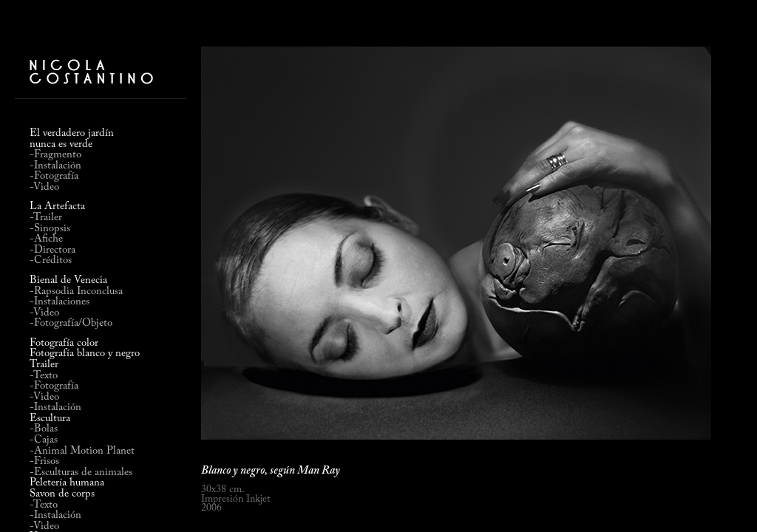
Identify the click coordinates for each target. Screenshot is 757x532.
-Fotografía (54, 176)
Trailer (44, 365)
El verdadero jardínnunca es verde (72, 139)
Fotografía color (64, 344)
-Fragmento (55, 155)
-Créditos (51, 260)
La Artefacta (57, 207)
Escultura (50, 419)
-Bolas (44, 429)
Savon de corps (62, 494)
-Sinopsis (50, 229)
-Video (44, 187)
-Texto (44, 376)
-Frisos (44, 461)
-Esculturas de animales (81, 473)
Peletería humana (67, 483)
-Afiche (46, 239)
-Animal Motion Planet (82, 451)
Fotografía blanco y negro (85, 354)
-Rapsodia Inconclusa (76, 291)
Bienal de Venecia (68, 280)
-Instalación (55, 166)
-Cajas (44, 440)
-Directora (52, 250)
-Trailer (46, 218)
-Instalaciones (60, 302)
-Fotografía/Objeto (71, 323)
